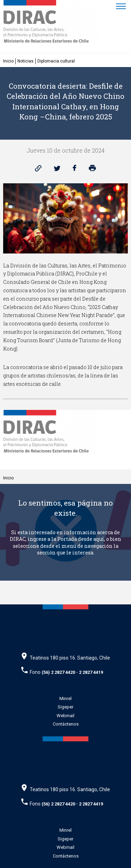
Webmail (65, 716)
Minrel (65, 698)
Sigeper (65, 707)
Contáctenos (66, 724)
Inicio (8, 61)
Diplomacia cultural (56, 61)
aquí (99, 539)
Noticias (26, 61)
